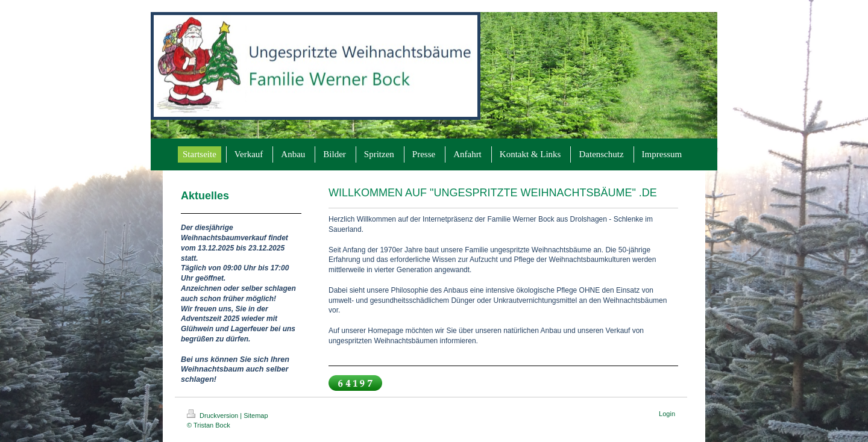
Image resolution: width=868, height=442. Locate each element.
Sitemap (256, 416)
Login (667, 414)
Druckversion (213, 416)
